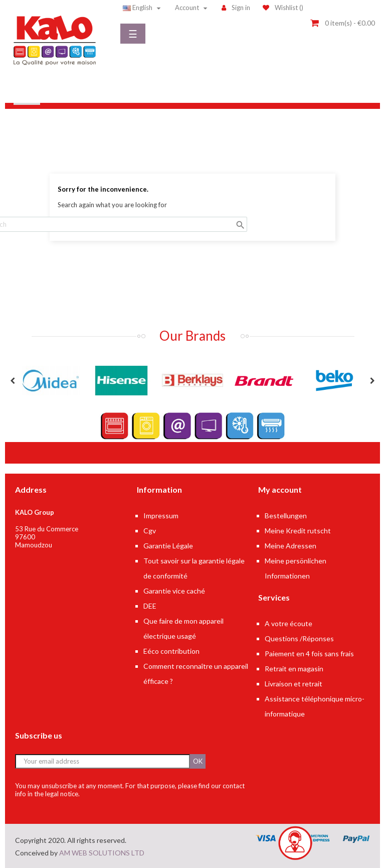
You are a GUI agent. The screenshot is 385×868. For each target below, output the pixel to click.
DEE (150, 606)
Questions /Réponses (299, 638)
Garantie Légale (168, 546)
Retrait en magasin (294, 669)
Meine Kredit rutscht (298, 531)
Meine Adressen (291, 546)
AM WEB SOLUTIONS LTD (102, 853)
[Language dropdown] (143, 8)
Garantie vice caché (174, 591)
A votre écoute (288, 623)
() (283, 8)
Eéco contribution (171, 651)
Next (372, 381)
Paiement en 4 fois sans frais (309, 654)
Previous (13, 381)
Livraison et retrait (294, 684)
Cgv (150, 531)
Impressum (161, 516)
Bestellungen (286, 516)
